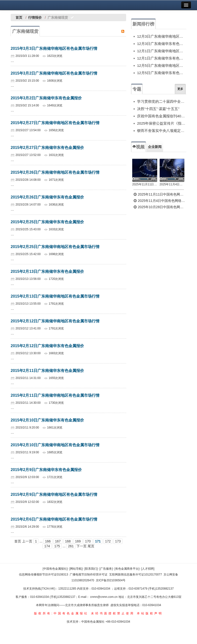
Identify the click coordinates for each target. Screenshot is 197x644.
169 (78, 541)
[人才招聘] (148, 569)
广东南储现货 (25, 31)
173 (118, 541)
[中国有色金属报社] (55, 569)
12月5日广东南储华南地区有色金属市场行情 (162, 65)
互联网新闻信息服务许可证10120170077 (135, 575)
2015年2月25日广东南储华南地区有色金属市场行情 (55, 247)
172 (108, 541)
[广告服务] (106, 569)
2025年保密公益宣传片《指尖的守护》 (162, 123)
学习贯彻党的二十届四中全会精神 (162, 101)
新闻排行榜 (143, 24)
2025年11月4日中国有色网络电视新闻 (172, 184)
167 (58, 541)
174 (47, 546)
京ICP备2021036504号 (111, 580)
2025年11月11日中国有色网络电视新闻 (145, 184)
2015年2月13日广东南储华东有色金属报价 (47, 271)
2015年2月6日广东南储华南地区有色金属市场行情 (54, 519)
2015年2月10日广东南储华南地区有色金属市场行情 (55, 445)
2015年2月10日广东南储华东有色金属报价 (47, 420)
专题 (137, 89)
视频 (139, 147)
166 (48, 541)
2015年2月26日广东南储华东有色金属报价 (47, 197)
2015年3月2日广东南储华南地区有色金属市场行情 (54, 73)
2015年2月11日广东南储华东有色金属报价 (47, 371)
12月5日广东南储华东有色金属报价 (162, 73)
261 (71, 546)
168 (68, 541)
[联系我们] (91, 569)
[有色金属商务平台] (127, 569)
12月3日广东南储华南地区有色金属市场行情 (162, 36)
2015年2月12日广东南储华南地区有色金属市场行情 (55, 321)
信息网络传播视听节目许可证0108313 (44, 575)
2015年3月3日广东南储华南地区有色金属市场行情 (54, 48)
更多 (180, 89)
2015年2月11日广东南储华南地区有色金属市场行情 (55, 395)
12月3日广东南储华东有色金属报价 (162, 44)
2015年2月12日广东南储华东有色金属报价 (47, 346)
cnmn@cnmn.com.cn (104, 597)
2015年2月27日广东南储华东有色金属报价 (47, 148)
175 (57, 546)
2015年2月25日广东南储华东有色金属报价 (47, 222)
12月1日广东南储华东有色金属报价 (162, 58)
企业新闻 (155, 147)
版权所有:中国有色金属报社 (61, 613)
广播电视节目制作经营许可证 (89, 575)
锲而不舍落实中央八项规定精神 (162, 131)
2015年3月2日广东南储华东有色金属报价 (46, 98)
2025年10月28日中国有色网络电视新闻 (160, 207)
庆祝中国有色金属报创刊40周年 (162, 116)
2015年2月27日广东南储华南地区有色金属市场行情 (55, 123)
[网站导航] (76, 569)
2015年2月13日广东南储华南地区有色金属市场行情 (55, 296)
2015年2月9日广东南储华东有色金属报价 (46, 470)
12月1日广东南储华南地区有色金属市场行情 (162, 51)
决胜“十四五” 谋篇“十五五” (158, 109)
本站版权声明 (150, 613)
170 (88, 541)
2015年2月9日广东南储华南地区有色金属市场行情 (54, 494)
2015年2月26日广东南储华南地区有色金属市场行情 (55, 172)
